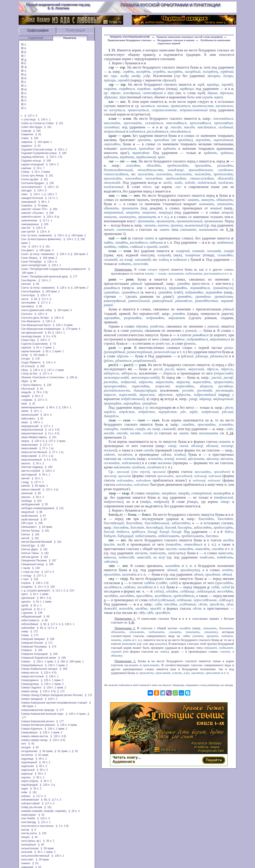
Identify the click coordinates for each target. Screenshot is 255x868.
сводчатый (28, 512)
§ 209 (41, 366)
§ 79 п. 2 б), (41, 392)
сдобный (27, 609)
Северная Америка (33, 639)
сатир (25, 355)
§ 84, (48, 333)
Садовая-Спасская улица (37, 150)
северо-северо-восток (35, 736)
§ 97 (43, 516)
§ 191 (33, 792)
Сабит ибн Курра (32, 127)
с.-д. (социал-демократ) (36, 591)
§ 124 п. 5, (35, 247)
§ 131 (60, 508)
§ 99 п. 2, (52, 407)
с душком (27, 613)
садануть (27, 146)
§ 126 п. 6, (61, 235)
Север (25, 635)
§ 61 (41, 419)
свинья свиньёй (31, 490)
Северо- (26, 662)
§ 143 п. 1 (44, 119)
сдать (25, 594)
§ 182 (41, 546)
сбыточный (28, 389)
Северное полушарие (35, 654)
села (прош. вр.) (31, 841)
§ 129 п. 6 (40, 190)
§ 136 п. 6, (37, 370)
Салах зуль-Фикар (32, 176)
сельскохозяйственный (35, 856)
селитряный (28, 845)
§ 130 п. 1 (65, 407)
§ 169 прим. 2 (77, 235)
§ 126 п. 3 (43, 340)
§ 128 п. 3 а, (48, 785)
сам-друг (27, 190)
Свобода (27, 501)
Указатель (70, 38)
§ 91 (38, 134)
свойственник (29, 516)
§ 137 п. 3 (31, 116)
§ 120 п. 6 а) (51, 217)
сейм (24, 792)
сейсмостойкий (30, 803)
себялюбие (28, 628)
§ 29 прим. (46, 527)
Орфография (38, 30)
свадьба (26, 392)
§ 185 (50, 564)
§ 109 (35, 138)
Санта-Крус (28, 295)
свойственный (30, 520)
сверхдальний (30, 426)
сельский (27, 852)
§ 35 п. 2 (38, 463)
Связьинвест (29, 527)
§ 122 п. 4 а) (51, 490)
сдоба (25, 605)
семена (26, 863)
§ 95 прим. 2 (40, 486)
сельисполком (30, 848)
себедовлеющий (31, 617)
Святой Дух (28, 546)
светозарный (29, 475)
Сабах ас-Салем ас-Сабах (37, 123)
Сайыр (25, 172)
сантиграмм (28, 303)
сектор (25, 830)
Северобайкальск (32, 665)
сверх (25, 422)
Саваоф (26, 131)
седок (25, 789)
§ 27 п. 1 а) (46, 448)
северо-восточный (32, 676)
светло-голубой (31, 471)
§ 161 (59, 123)
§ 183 (49, 467)
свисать (26, 497)
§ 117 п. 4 (51, 628)
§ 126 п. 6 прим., (76, 714)
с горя (25, 579)
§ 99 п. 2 (44, 202)
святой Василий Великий (37, 542)
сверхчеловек (30, 445)
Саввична (27, 134)
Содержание (36, 38)
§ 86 (39, 512)
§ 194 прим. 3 (63, 310)
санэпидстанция (31, 336)
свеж (24, 404)
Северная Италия (32, 643)
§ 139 (47, 385)
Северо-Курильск (32, 729)
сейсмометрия (30, 800)
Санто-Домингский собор (37, 310)
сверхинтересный (32, 433)
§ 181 (45, 531)
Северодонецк (30, 684)
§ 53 (35, 863)
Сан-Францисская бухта (36, 325)
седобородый (29, 785)
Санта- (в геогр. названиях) (38, 288)
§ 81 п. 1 (36, 605)
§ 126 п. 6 (51, 262)
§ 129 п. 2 (49, 471)
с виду (25, 482)
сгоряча (26, 583)
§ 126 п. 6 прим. (63, 325)
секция (25, 837)
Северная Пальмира (34, 647)
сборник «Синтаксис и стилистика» (43, 377)
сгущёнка (27, 587)
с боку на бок (29, 374)
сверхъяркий (29, 456)
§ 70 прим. (41, 206)
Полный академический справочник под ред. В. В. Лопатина (58, 6)
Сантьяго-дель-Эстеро (35, 318)
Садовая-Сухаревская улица (39, 153)
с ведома (27, 400)
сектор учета (29, 833)
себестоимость (30, 620)
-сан (24, 247)
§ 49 (38, 493)
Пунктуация (75, 30)
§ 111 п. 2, (59, 591)
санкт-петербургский (34, 265)
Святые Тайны (30, 553)
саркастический (31, 351)
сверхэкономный (31, 460)
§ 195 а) (72, 377)
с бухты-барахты (31, 385)
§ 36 (131, 622)
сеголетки (27, 755)
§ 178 (36, 359)
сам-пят (26, 228)
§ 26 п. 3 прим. (41, 172)
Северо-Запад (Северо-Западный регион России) (52, 695)
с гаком (26, 568)
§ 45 (41, 845)
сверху (25, 441)
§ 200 (53, 209)
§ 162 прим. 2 (39, 355)
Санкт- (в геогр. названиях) (38, 254)
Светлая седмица (32, 467)
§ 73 (53, 344)
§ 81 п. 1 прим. (40, 594)
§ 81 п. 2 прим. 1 (44, 348)
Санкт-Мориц (29, 258)
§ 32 (32, 404)
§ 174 (52, 647)
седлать (26, 777)
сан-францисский (32, 333)
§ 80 (33, 381)
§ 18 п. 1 (36, 411)
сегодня (26, 747)
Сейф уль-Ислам (32, 807)
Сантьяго (27, 314)
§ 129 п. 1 (55, 265)
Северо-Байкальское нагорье (39, 669)
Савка (25, 138)
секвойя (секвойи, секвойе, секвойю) (44, 811)
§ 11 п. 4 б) (52, 430)
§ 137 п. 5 (41, 400)
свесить (26, 463)
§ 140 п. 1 (37, 422)
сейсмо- (26, 796)
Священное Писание (34, 560)
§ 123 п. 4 (49, 362)
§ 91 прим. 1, (63, 751)
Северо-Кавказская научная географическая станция (54, 703)
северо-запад (29, 691)
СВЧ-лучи (27, 523)
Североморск (29, 732)
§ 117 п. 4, (54, 624)
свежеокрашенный (33, 407)
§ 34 (230, 230)
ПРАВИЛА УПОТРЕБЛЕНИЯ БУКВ (130, 37)
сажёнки (26, 168)
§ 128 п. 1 (51, 194)
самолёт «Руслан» (33, 213)
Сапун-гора (28, 340)
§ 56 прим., (47, 751)
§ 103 (45, 224)
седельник (28, 766)
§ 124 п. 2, (70, 239)
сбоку (25, 370)
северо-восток (30, 673)
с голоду (26, 576)
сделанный (28, 598)
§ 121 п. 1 (44, 822)
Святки (25, 534)
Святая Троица (30, 531)
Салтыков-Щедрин (33, 183)
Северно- (27, 650)
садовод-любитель (33, 157)
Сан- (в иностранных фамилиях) (41, 239)
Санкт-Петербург (32, 262)
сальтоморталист (32, 187)
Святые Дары (30, 549)
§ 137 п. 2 (37, 482)
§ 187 (53, 560)
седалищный (29, 762)
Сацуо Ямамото (31, 362)
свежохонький (30, 415)
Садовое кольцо (31, 161)
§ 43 (37, 146)
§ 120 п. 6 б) (49, 673)
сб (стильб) (28, 366)
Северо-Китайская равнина (38, 725)
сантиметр (28, 306)
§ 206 (39, 523)
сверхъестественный (34, 452)
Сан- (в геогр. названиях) (37, 235)
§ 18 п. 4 (46, 415)
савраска (27, 142)
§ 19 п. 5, (41, 587)
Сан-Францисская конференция (41, 329)
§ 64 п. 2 (38, 396)
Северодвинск (30, 680)
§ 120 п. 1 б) (54, 157)
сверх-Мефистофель (34, 437)
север (25, 631)
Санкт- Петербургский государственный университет (54, 269)
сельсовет (27, 860)
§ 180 (37, 131)
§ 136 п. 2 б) (41, 583)
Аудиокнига (124, 762)
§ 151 (53, 437)
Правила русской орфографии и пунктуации (170, 5)
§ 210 (70, 591)
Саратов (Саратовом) (34, 344)
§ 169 (63, 153)
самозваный (29, 202)
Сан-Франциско (31, 321)
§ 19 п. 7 (39, 168)
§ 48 (36, 284)
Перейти (214, 760)
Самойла (27, 206)
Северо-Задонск (31, 688)
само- (25, 194)
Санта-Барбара (31, 291)
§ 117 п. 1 (51, 198)
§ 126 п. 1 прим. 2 (56, 665)
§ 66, (34, 299)
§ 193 (43, 833)
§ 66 (39, 306)
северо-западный (32, 699)
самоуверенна (30, 224)
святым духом (30, 557)
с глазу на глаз (30, 572)
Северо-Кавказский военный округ (42, 714)
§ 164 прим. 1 (43, 142)
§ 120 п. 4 (44, 818)
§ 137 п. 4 (46, 374)
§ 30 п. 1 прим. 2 (45, 852)
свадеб (25, 396)
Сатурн (26, 359)
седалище (27, 759)
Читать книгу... (127, 757)
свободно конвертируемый (38, 508)
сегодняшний (29, 751)
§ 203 (38, 501)
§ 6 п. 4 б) (50, 336)
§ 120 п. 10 (51, 187)
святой (25, 538)
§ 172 (34, 631)
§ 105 (51, 587)
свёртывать (28, 419)
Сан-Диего (28, 250)
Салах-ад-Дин (30, 179)
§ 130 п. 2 (52, 164)
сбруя (25, 381)
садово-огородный (33, 164)
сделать (26, 602)
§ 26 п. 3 (74, 811)
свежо (25, 411)
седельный (28, 770)
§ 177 (74, 277)
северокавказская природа (38, 710)
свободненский (30, 504)
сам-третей (28, 232)
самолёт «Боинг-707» (34, 209)
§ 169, (61, 662)
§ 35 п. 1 (45, 475)
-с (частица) (28, 119)
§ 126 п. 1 (61, 150)
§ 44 (35, 837)
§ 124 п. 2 (45, 280)
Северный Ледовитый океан (39, 658)
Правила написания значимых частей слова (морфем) (190, 37)
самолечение (29, 221)
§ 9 (34, 830)
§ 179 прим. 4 (72, 329)
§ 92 (31, 744)
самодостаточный (32, 198)
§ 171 (49, 643)
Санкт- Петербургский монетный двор (44, 277)
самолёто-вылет (31, 217)
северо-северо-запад (34, 740)
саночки (26, 284)
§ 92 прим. (42, 755)
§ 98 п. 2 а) (44, 598)
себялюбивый (30, 624)
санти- (25, 299)
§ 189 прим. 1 (75, 662)
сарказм (26, 348)
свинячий (27, 493)
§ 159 (50, 183)
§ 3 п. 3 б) (62, 826)
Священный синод (32, 564)
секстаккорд (29, 822)
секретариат (29, 815)
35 (113, 50)
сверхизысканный (32, 430)
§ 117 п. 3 (45, 299)
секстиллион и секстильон (37, 826)
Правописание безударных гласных (130, 40)
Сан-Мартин (29, 280)
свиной (25, 486)
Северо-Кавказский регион (38, 721)
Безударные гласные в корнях (176, 40)
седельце (27, 774)
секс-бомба (28, 818)
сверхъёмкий (29, 448)
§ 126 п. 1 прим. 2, (45, 662)
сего (24, 744)
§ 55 (45, 504)
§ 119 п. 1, (37, 194)
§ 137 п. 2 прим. (54, 370)
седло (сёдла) (30, 781)
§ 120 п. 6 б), (48, 691)
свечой (25, 478)
